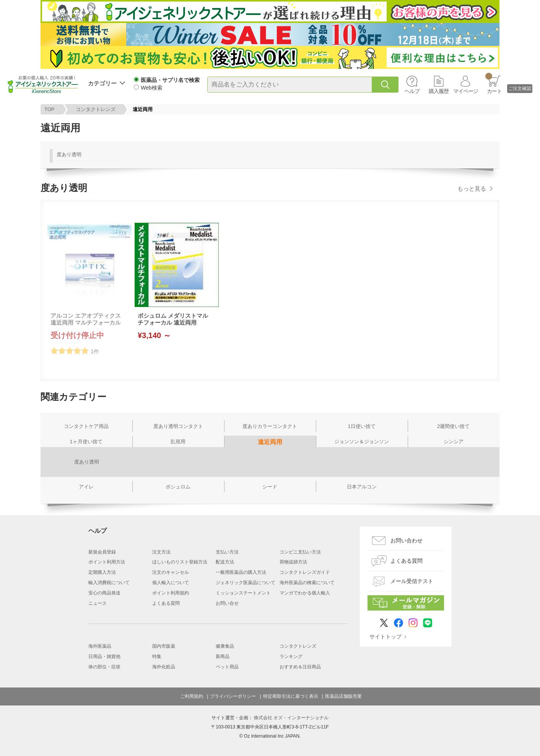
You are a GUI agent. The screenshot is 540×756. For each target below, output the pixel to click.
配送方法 (225, 562)
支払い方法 (227, 552)
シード (270, 487)
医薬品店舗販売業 (343, 696)
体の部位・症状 (104, 667)
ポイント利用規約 (171, 593)
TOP (50, 109)
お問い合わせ (407, 540)
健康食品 (225, 646)
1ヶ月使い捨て (86, 442)
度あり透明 (69, 154)
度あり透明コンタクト (178, 426)
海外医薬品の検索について (307, 583)
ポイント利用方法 (107, 562)
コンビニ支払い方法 (300, 552)
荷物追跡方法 (293, 562)
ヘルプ (412, 91)
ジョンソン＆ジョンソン (362, 442)
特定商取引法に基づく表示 (291, 696)
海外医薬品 (100, 646)
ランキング (291, 656)
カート (494, 83)
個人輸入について (171, 583)
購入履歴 (439, 91)
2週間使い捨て (453, 426)
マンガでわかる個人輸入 (305, 593)
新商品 (223, 656)
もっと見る (472, 189)
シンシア (454, 442)
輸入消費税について (109, 583)
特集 (157, 656)
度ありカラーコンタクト (270, 426)
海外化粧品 (164, 667)
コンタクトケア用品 (86, 426)
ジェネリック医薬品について (246, 583)
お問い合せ (227, 603)
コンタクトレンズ (96, 109)
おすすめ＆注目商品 (300, 667)
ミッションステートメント (243, 593)
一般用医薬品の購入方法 (241, 572)
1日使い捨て (361, 426)
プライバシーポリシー (233, 696)
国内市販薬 (164, 646)
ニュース (98, 603)
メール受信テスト (412, 581)
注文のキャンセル (171, 572)
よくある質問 (166, 603)
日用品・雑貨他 (104, 656)
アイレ (86, 487)
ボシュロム (178, 487)
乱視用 (178, 442)
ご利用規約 (192, 696)
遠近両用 (270, 442)
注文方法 (161, 552)
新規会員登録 (102, 552)
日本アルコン (362, 487)
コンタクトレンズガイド (305, 572)
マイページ (466, 91)
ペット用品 (227, 667)
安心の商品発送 (104, 593)
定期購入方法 (102, 572)
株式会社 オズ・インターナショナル (291, 718)
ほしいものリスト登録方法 (180, 562)
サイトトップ (385, 637)
